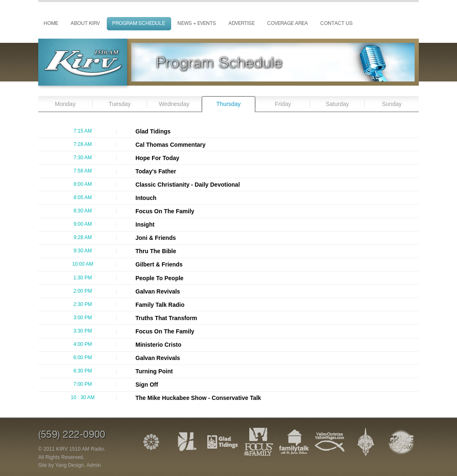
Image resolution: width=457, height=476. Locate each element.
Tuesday (119, 104)
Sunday (392, 104)
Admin (94, 465)
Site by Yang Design (61, 465)
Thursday (228, 104)
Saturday (337, 104)
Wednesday (174, 104)
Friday (283, 104)
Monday (65, 104)
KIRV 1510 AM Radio (80, 449)
